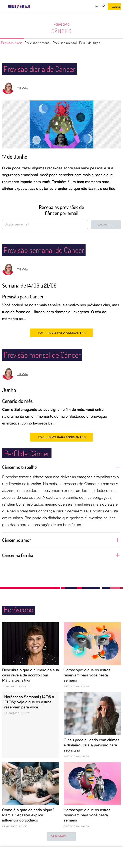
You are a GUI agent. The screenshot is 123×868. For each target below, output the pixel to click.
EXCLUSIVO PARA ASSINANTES (62, 333)
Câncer (62, 31)
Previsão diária (12, 43)
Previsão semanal (38, 43)
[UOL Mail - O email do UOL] (97, 7)
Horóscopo (62, 24)
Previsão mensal (65, 43)
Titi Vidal (23, 88)
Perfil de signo (90, 43)
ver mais (62, 836)
